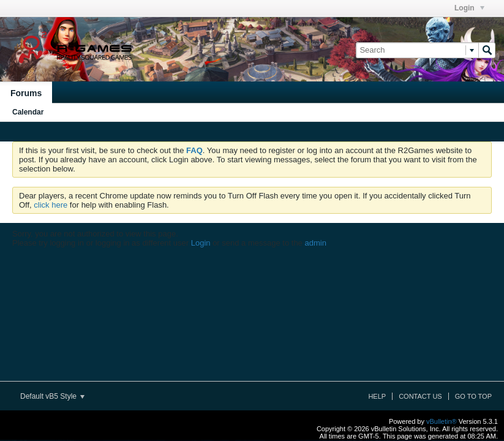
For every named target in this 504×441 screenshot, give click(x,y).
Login (469, 8)
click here (51, 205)
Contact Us (420, 396)
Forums (26, 93)
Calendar (28, 112)
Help (377, 396)
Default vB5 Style (52, 396)
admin (315, 243)
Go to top (473, 396)
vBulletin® (442, 421)
